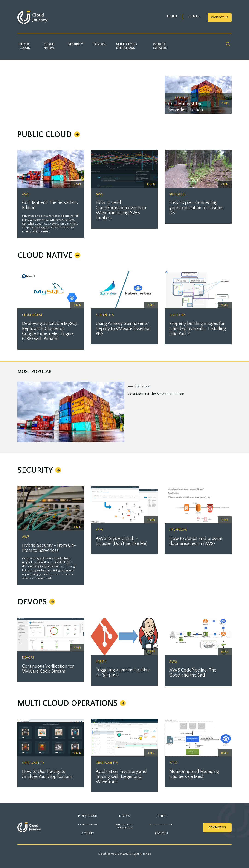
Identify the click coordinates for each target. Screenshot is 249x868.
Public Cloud (25, 46)
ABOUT (172, 16)
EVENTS (194, 16)
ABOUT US (161, 833)
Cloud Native (49, 46)
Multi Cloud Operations (126, 46)
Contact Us (220, 17)
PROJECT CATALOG (161, 825)
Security (76, 44)
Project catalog (160, 46)
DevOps (99, 44)
